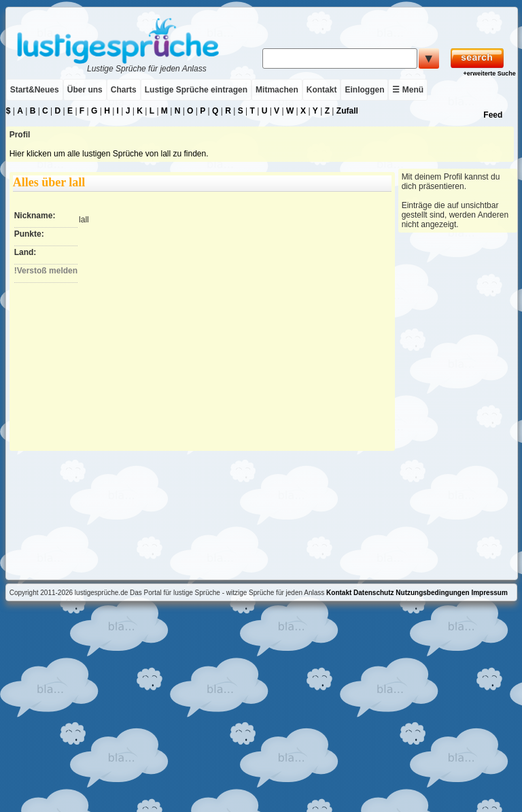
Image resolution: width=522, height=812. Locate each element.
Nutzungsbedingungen (432, 593)
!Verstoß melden (46, 271)
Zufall (347, 111)
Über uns (85, 90)
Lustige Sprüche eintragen (196, 90)
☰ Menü (408, 90)
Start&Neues (35, 90)
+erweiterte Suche (489, 73)
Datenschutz (373, 593)
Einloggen (364, 90)
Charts (124, 90)
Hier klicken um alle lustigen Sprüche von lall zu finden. (109, 154)
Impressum (489, 593)
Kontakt (322, 90)
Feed (493, 115)
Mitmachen (277, 90)
